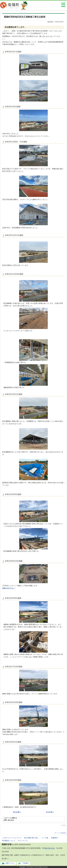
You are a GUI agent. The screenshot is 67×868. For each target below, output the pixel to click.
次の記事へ (50, 812)
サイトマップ (23, 841)
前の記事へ (17, 812)
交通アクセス (10, 863)
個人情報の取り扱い (31, 838)
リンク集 (45, 838)
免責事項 (54, 838)
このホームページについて (12, 838)
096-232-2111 (50, 848)
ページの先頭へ (61, 833)
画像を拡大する (9, 588)
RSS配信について (9, 841)
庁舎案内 (26, 863)
